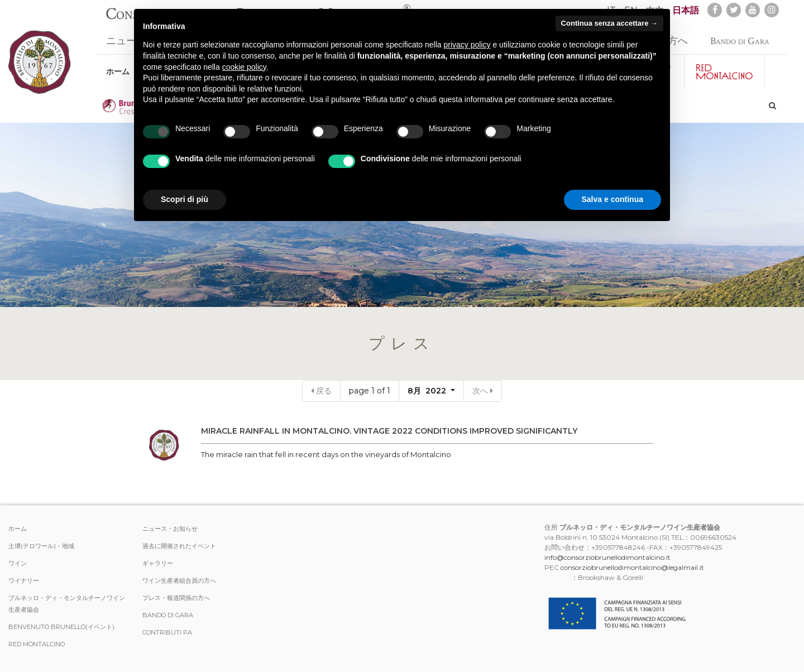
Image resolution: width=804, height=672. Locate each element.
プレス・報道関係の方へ (176, 598)
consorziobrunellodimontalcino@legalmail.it (632, 567)
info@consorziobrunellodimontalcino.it (607, 557)
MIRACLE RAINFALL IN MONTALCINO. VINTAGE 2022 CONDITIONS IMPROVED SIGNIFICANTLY (389, 431)
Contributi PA (167, 632)
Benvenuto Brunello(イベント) (61, 627)
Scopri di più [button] (185, 199)
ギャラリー (158, 563)
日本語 (686, 10)
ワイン (18, 563)
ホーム (118, 66)
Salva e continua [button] (612, 199)
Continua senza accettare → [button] (609, 23)
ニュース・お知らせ (170, 529)
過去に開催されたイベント (179, 546)
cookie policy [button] (244, 67)
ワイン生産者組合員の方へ (179, 580)
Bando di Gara (740, 35)
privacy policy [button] (467, 45)
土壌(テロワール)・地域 (41, 546)
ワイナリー (24, 580)
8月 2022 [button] (428, 391)
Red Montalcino (37, 644)
